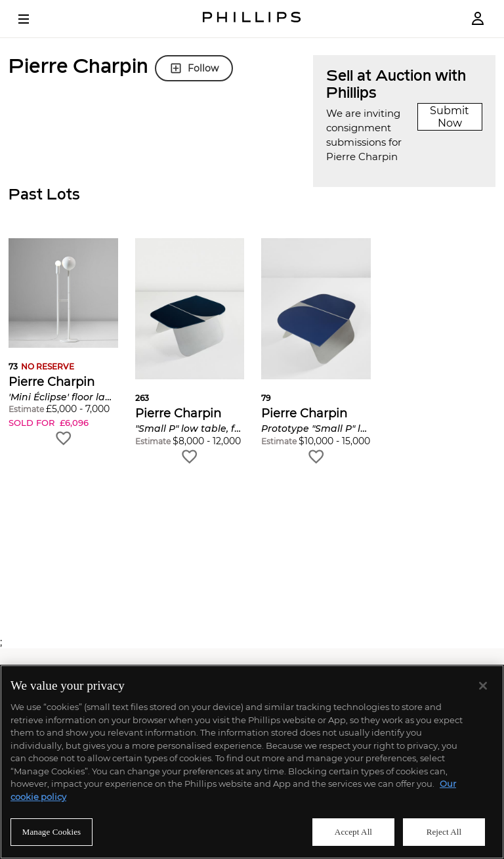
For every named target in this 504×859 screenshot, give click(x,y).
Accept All (353, 832)
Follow (194, 68)
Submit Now (450, 117)
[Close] (483, 686)
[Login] (478, 19)
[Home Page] (252, 19)
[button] (63, 343)
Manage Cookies (52, 832)
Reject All (444, 832)
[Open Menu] (33, 19)
